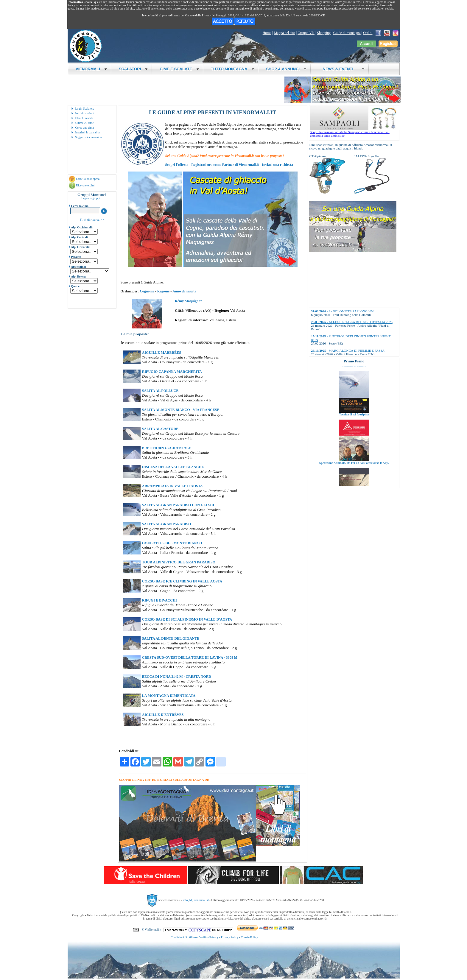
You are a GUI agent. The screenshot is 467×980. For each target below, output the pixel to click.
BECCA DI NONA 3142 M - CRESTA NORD (177, 677)
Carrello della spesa (88, 179)
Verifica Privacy (209, 937)
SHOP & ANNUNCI (286, 69)
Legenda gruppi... (92, 198)
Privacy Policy (230, 937)
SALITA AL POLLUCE (160, 391)
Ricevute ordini (85, 185)
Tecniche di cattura (354, 374)
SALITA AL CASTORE (160, 429)
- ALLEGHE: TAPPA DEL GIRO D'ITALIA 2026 (352, 322)
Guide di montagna (347, 33)
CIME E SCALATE (179, 69)
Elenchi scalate (84, 118)
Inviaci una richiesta (277, 165)
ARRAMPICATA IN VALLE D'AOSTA (172, 486)
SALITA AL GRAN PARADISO (167, 524)
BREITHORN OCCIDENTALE (167, 448)
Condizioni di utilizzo (184, 937)
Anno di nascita (184, 291)
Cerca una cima (85, 128)
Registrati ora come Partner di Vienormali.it (225, 165)
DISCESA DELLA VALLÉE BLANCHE (173, 467)
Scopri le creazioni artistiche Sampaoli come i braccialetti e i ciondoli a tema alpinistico (355, 132)
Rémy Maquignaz (188, 301)
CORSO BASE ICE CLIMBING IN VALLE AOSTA (182, 581)
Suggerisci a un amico (89, 137)
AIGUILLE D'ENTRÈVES (163, 715)
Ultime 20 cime (85, 123)
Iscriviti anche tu (85, 113)
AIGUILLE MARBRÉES (162, 353)
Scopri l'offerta (177, 165)
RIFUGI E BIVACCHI (159, 600)
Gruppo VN (306, 33)
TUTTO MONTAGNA (232, 69)
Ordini (368, 33)
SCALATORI (133, 69)
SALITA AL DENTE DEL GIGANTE (171, 638)
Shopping (324, 33)
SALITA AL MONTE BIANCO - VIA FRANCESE (181, 410)
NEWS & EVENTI (341, 69)
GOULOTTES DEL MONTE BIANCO (172, 543)
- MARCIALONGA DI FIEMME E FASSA (348, 350)
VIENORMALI (91, 69)
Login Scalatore (85, 109)
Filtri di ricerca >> (92, 219)
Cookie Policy (249, 937)
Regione (163, 291)
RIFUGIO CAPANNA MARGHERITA (172, 372)
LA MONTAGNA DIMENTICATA (169, 696)
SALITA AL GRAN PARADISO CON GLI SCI (178, 505)
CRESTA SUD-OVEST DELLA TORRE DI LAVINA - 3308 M (190, 658)
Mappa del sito (284, 33)
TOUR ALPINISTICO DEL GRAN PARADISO (179, 562)
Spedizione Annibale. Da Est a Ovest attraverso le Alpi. (354, 471)
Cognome (147, 291)
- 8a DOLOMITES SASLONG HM (343, 311)
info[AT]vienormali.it (196, 900)
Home (267, 33)
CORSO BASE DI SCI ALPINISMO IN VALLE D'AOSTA (187, 619)
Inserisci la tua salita (88, 132)
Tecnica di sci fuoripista (354, 422)
